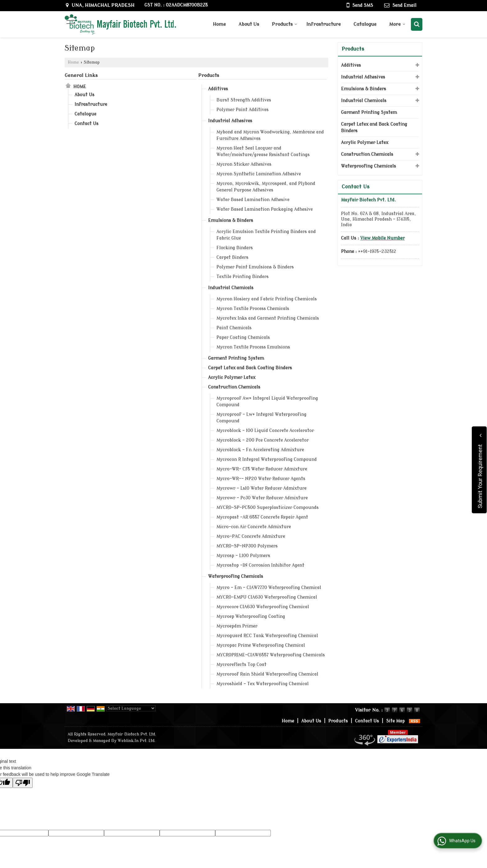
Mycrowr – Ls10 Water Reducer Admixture (262, 488)
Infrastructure (323, 24)
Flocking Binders (235, 248)
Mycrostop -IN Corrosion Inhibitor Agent (260, 565)
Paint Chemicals (234, 328)
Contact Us (86, 124)
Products (284, 24)
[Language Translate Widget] (131, 708)
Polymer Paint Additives (243, 110)
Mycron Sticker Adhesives (244, 164)
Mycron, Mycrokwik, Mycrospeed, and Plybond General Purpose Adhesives (266, 187)
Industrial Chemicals (231, 288)
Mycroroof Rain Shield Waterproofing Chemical (267, 674)
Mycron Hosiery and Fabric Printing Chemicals (267, 299)
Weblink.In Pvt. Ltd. (137, 741)
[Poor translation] (23, 783)
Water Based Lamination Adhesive (253, 200)
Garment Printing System (236, 358)
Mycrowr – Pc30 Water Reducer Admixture (262, 498)
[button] (382, 238)
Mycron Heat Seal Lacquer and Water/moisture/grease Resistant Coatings (263, 151)
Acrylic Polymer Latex (232, 378)
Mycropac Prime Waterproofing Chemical (261, 645)
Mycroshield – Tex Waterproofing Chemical (263, 684)
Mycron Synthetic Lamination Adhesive (259, 174)
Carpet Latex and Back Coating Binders (250, 368)
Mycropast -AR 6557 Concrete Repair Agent (262, 517)
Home (219, 24)
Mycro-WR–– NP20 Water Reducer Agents (261, 479)
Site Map (395, 721)
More (397, 24)
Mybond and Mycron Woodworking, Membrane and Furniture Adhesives (270, 135)
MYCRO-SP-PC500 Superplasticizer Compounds (268, 508)
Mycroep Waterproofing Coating (251, 616)
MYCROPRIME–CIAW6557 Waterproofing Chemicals (271, 655)
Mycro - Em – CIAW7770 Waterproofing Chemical (269, 588)
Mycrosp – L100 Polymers (243, 556)
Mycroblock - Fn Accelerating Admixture (260, 450)
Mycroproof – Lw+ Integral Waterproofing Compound (262, 418)
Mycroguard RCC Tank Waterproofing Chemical (267, 636)
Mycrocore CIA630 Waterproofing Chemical (263, 607)
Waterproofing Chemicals (236, 576)
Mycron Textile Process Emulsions (253, 347)
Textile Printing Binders (243, 277)
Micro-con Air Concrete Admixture (254, 527)
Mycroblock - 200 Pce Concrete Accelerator (263, 440)
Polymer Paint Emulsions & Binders (255, 267)
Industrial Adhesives (230, 121)
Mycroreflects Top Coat (241, 665)
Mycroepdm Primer (237, 626)
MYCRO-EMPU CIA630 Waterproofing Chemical (267, 597)
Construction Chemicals (234, 387)
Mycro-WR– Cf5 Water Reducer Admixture (262, 469)
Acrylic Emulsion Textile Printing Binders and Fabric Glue (266, 235)
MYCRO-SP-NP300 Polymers (247, 546)
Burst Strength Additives (244, 100)
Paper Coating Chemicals (243, 337)
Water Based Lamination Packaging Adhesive (265, 209)
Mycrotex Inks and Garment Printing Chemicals (268, 318)
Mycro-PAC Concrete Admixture (251, 536)
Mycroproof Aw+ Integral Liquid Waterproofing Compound (267, 402)
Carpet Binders (232, 257)
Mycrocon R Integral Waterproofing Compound (267, 459)
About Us (249, 24)
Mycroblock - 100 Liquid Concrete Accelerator (265, 431)
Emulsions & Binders (231, 220)
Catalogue (365, 24)
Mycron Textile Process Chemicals (253, 309)
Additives (218, 89)
